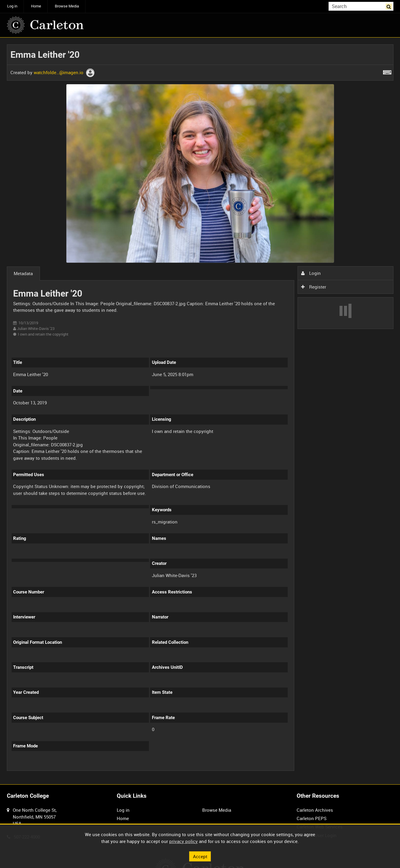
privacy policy (183, 841)
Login (311, 273)
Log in (12, 6)
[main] (200, 411)
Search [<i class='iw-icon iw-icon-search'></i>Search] (390, 6)
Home (36, 6)
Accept (200, 856)
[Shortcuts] (387, 71)
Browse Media (67, 6)
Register (314, 287)
